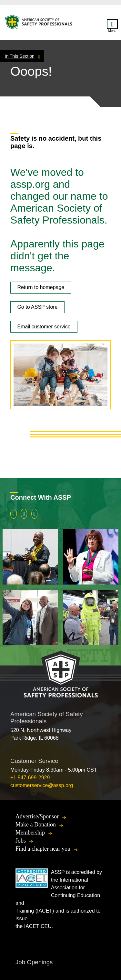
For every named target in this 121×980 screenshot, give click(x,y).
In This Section (20, 56)
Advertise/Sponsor (37, 816)
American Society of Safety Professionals (39, 24)
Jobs (21, 841)
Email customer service (44, 327)
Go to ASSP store (37, 307)
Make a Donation (36, 825)
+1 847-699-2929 (30, 778)
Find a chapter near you (43, 849)
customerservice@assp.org (42, 785)
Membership (30, 833)
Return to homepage (41, 287)
